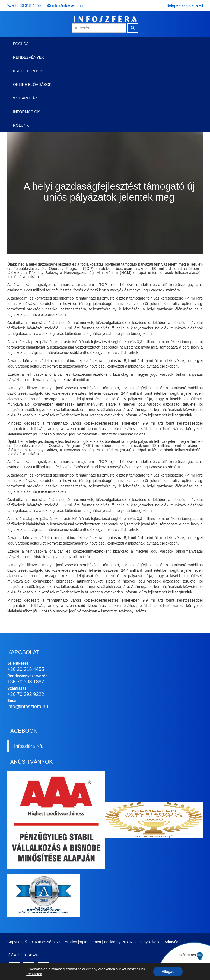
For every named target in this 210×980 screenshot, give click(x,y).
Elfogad (168, 972)
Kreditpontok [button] (28, 71)
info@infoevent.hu (67, 5)
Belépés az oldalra (185, 5)
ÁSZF (34, 955)
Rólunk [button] (21, 125)
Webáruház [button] (25, 98)
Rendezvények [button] (28, 57)
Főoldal (22, 44)
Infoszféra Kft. (29, 746)
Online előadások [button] (32, 85)
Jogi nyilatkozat (149, 942)
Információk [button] (26, 112)
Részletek (34, 974)
